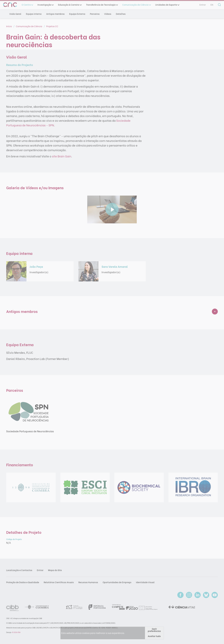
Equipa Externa (77, 14)
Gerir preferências (154, 630)
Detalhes (121, 14)
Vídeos (108, 14)
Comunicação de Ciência (136, 5)
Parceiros (95, 14)
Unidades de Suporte (167, 5)
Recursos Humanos (88, 582)
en (212, 5)
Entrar (203, 5)
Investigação (45, 5)
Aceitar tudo (154, 636)
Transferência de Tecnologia (102, 5)
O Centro (27, 5)
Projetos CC (52, 26)
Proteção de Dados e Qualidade (23, 582)
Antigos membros (55, 14)
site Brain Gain (62, 156)
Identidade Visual (145, 582)
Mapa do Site (55, 570)
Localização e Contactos (19, 570)
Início (9, 26)
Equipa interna (34, 14)
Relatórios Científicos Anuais (59, 582)
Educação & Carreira (70, 5)
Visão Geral (15, 14)
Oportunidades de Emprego (117, 582)
